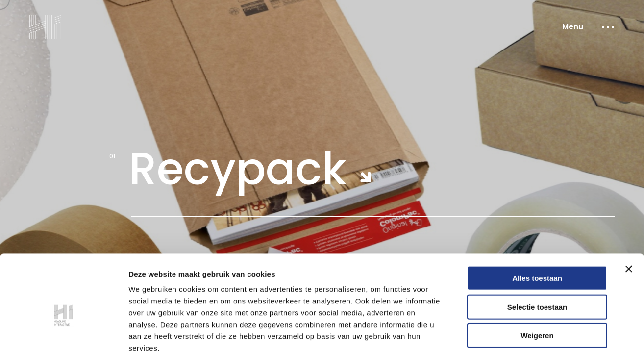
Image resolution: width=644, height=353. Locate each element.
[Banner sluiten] (629, 215)
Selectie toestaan (537, 253)
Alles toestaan (537, 224)
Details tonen (530, 334)
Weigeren (537, 281)
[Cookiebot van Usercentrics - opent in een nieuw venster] (63, 334)
